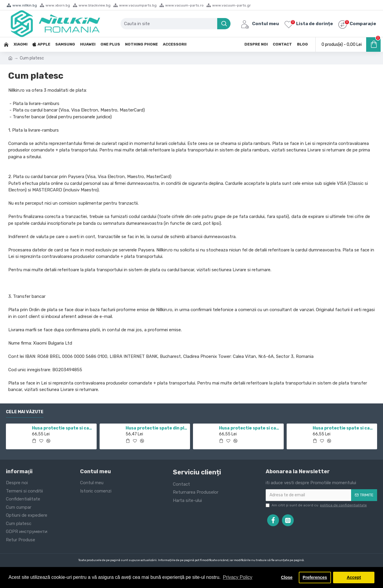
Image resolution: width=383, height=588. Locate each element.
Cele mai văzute (25, 412)
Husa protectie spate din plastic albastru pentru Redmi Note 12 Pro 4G (157, 428)
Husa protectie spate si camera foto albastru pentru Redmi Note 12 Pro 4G (344, 428)
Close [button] (287, 577)
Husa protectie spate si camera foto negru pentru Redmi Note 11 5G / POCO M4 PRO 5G (63, 428)
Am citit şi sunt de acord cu (317, 505)
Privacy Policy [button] (238, 577)
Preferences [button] (315, 577)
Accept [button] (354, 577)
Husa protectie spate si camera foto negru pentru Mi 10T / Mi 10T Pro (250, 428)
